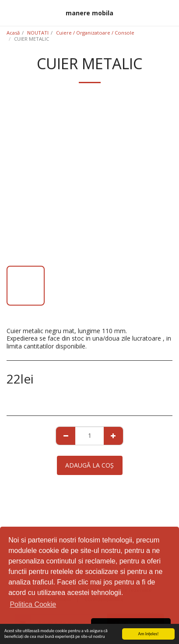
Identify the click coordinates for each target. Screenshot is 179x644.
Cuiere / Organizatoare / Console (95, 33)
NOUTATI (38, 33)
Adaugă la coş (89, 465)
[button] (10, 12)
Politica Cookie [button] (33, 604)
